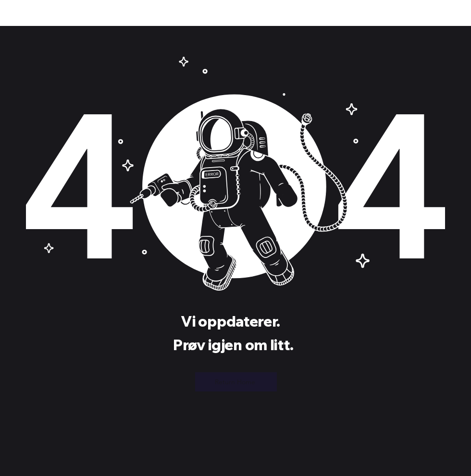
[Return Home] (236, 382)
